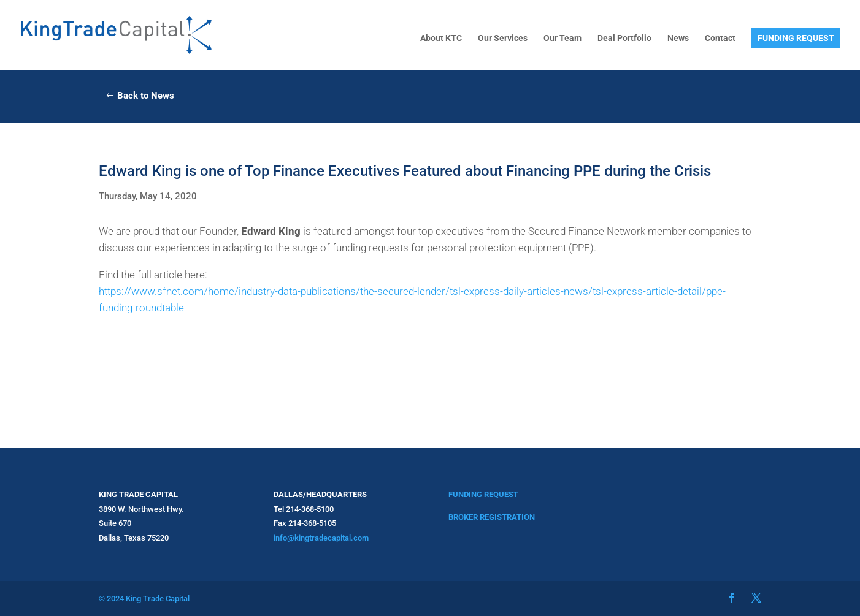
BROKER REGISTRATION (492, 517)
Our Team (562, 38)
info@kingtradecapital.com (321, 538)
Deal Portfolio (624, 38)
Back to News (146, 96)
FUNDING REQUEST (796, 38)
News (678, 38)
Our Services (503, 38)
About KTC (441, 38)
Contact (720, 38)
